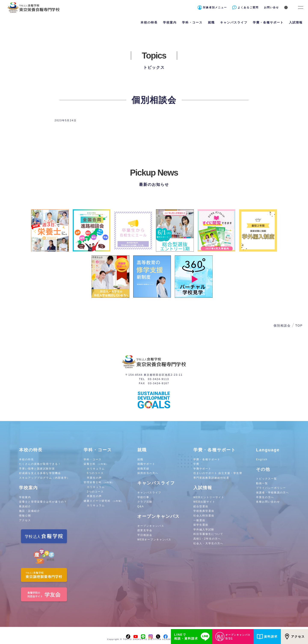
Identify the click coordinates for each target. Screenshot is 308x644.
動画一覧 (262, 483)
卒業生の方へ (265, 497)
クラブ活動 (145, 502)
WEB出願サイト (204, 502)
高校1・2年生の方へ (207, 539)
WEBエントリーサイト (209, 497)
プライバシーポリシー (271, 488)
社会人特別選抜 (204, 516)
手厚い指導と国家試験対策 (37, 469)
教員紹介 (25, 506)
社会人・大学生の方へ (208, 543)
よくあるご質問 (248, 7)
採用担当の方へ (148, 473)
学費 (196, 464)
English (262, 459)
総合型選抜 (201, 506)
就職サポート (146, 464)
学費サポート (202, 469)
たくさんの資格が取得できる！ (40, 464)
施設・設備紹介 (30, 511)
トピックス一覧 (267, 479)
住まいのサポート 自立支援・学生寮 (218, 473)
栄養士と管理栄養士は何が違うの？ (43, 502)
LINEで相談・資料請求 (193, 637)
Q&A (141, 506)
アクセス (294, 637)
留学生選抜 (201, 525)
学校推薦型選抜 (204, 511)
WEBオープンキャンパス (154, 540)
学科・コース (93, 459)
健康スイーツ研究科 (104, 501)
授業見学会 (145, 530)
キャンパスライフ (149, 493)
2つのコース (95, 492)
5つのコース (95, 473)
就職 (140, 459)
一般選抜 (199, 520)
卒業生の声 (94, 478)
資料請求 (267, 637)
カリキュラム (96, 469)
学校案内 (25, 497)
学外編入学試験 (204, 530)
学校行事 (143, 497)
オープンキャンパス (151, 526)
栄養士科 (96, 464)
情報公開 (25, 516)
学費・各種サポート (207, 459)
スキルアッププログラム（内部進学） (44, 478)
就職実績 (143, 469)
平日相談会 (145, 535)
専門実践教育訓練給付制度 (211, 478)
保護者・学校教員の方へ (272, 493)
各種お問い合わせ (268, 502)
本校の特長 (27, 459)
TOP (299, 326)
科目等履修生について (208, 534)
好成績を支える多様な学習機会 (40, 473)
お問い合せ (271, 7)
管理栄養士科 (99, 482)
